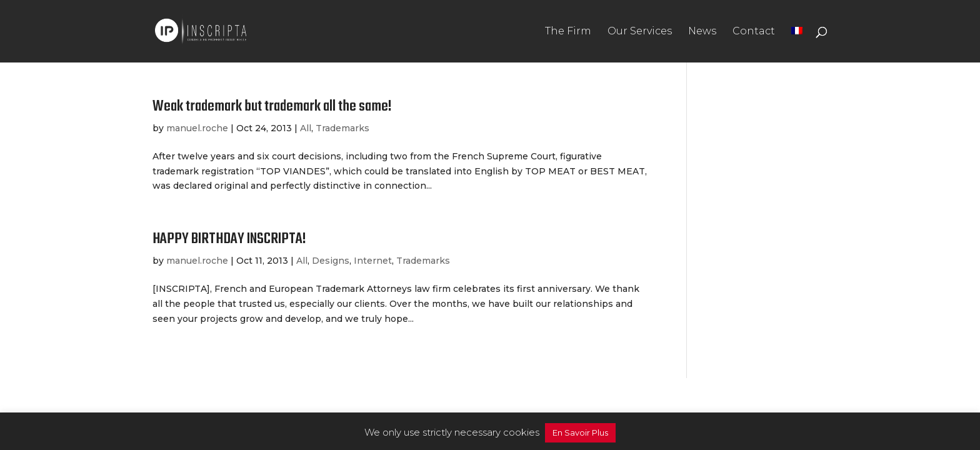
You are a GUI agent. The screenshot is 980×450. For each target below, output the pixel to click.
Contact (754, 32)
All (306, 128)
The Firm (568, 32)
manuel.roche (197, 128)
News (702, 32)
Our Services (640, 32)
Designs (331, 261)
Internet (373, 261)
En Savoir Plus (580, 432)
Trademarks (342, 128)
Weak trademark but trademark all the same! (272, 107)
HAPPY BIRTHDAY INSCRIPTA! (229, 239)
